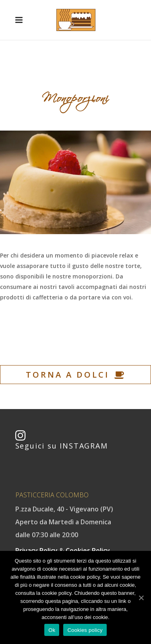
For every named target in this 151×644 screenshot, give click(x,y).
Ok (52, 630)
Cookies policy (85, 630)
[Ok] (141, 598)
